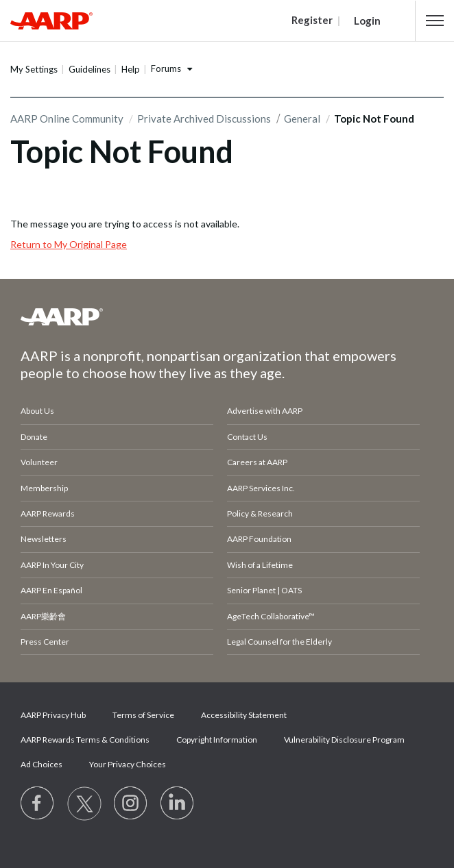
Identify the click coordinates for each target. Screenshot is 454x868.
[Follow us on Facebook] (38, 804)
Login (367, 21)
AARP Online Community (67, 119)
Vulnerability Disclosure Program (344, 740)
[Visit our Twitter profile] (84, 804)
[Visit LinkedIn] (178, 804)
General (302, 119)
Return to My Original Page (69, 244)
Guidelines (89, 69)
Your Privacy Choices (128, 764)
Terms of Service (143, 715)
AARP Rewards (48, 513)
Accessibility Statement (244, 715)
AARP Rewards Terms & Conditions (85, 740)
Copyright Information (217, 740)
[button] (435, 21)
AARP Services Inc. (261, 488)
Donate (34, 437)
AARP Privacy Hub (53, 715)
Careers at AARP (257, 462)
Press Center (45, 642)
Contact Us (247, 437)
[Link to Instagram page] (131, 804)
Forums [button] (166, 69)
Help (131, 69)
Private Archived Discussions (204, 119)
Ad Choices (41, 764)
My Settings (34, 69)
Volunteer (39, 462)
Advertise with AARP (265, 411)
